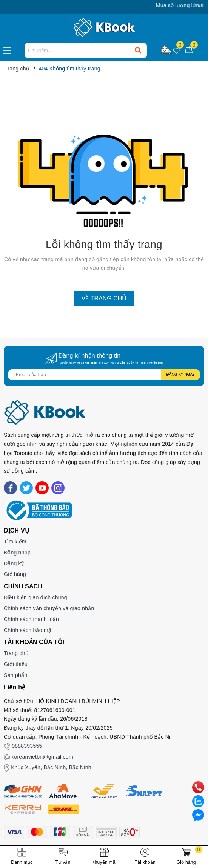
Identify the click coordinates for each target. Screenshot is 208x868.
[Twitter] (26, 488)
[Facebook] (10, 488)
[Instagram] (58, 488)
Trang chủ (16, 653)
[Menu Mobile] (9, 49)
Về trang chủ (104, 298)
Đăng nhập (17, 553)
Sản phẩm (16, 675)
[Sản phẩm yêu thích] (177, 50)
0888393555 (27, 746)
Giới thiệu (16, 664)
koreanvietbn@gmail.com (42, 757)
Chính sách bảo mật (28, 630)
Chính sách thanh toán (31, 619)
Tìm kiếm (15, 542)
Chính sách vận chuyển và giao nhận (49, 608)
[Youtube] (42, 488)
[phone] (198, 787)
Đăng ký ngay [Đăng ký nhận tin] (181, 374)
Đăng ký (14, 563)
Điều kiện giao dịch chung (35, 597)
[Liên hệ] (198, 815)
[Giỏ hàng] (189, 50)
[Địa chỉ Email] (104, 375)
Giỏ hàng (15, 574)
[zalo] (198, 801)
